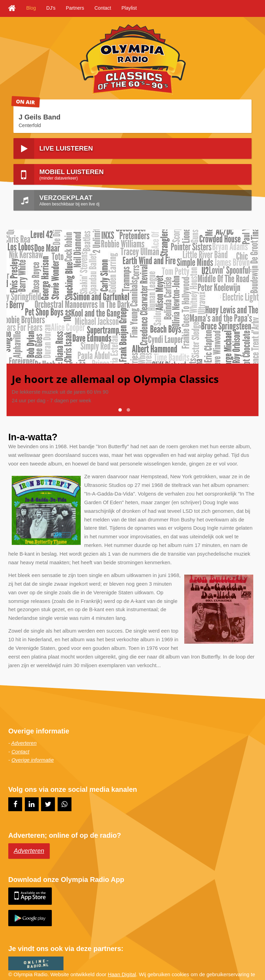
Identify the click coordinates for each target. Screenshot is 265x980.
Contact (103, 8)
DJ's (51, 8)
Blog (31, 8)
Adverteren (24, 724)
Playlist (129, 8)
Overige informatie (33, 742)
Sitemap (45, 964)
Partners (75, 8)
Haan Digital (122, 956)
